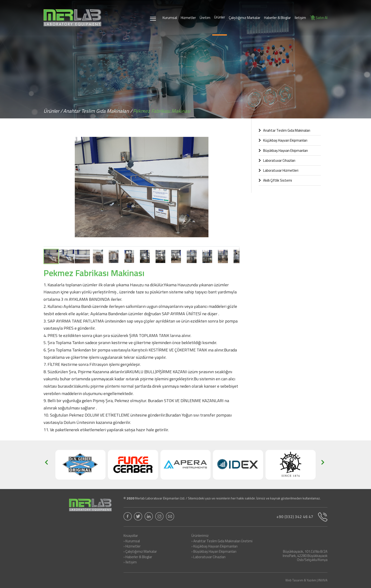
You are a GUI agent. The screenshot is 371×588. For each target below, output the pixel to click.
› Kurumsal (132, 541)
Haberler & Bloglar (277, 18)
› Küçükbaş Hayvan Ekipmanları (214, 547)
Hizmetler (188, 18)
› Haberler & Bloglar (138, 557)
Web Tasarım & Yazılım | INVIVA (306, 580)
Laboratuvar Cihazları (277, 160)
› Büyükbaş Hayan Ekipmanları (214, 552)
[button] (235, 135)
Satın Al (319, 18)
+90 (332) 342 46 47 (302, 517)
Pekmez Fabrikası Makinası (162, 111)
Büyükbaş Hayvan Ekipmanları (283, 150)
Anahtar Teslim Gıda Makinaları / (98, 111)
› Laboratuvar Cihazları (208, 557)
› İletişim (130, 562)
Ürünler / (53, 111)
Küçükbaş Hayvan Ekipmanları (283, 140)
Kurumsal (170, 18)
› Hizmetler (132, 547)
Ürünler (220, 17)
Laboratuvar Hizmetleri (278, 170)
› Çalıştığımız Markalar (140, 552)
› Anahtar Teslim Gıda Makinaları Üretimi (222, 541)
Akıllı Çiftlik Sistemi (275, 180)
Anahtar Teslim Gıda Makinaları (284, 130)
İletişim (300, 18)
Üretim (205, 18)
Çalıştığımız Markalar (245, 18)
